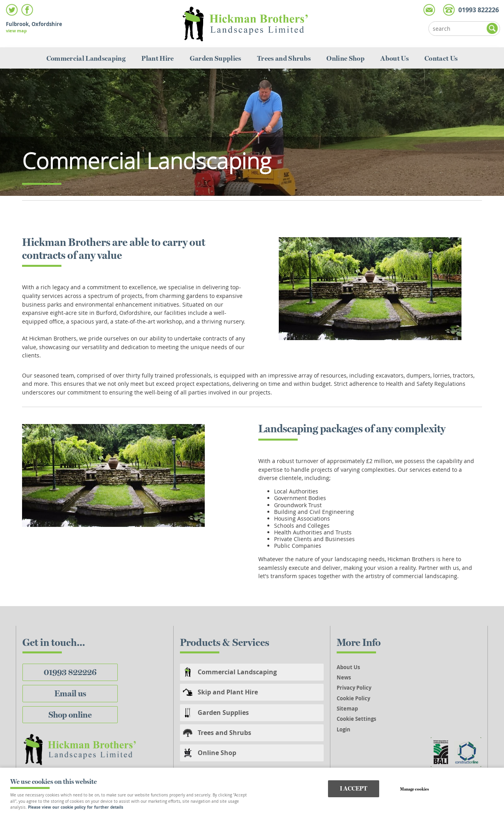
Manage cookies (414, 789)
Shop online (70, 715)
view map (16, 31)
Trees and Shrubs (284, 58)
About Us (395, 58)
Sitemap (347, 709)
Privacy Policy (354, 688)
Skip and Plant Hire (228, 692)
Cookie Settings (356, 719)
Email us (70, 693)
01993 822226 (70, 672)
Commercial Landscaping (86, 58)
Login (344, 729)
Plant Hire (157, 58)
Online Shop (346, 58)
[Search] (458, 29)
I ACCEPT (354, 788)
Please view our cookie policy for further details (76, 807)
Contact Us (441, 58)
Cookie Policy (353, 698)
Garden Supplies (216, 58)
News (344, 677)
